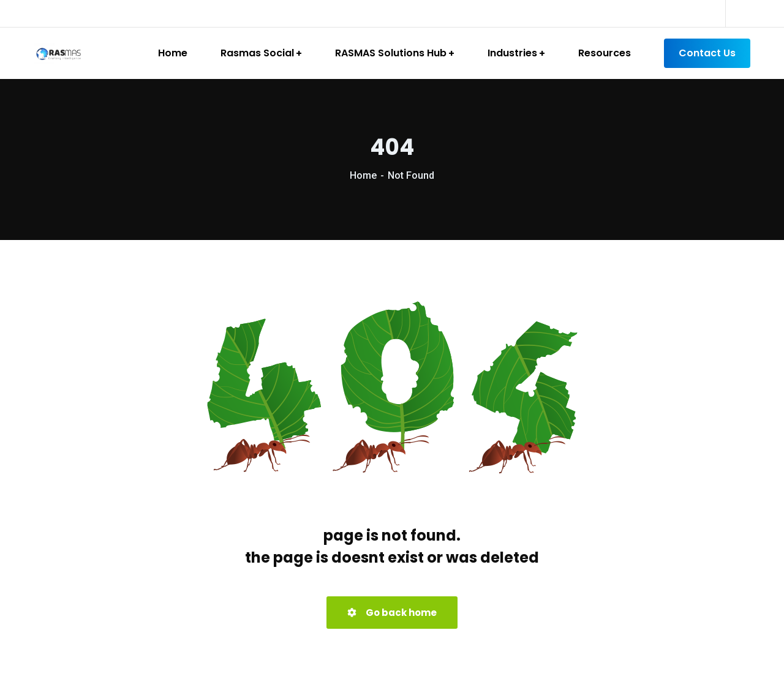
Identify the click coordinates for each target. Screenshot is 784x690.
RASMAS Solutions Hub (391, 53)
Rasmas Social (257, 53)
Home (173, 53)
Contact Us (707, 53)
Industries (512, 53)
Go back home (392, 613)
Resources (605, 53)
